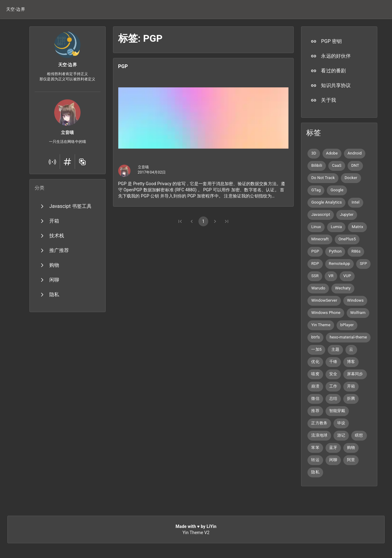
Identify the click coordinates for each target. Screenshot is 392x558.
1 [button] (203, 221)
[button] (16, 9)
